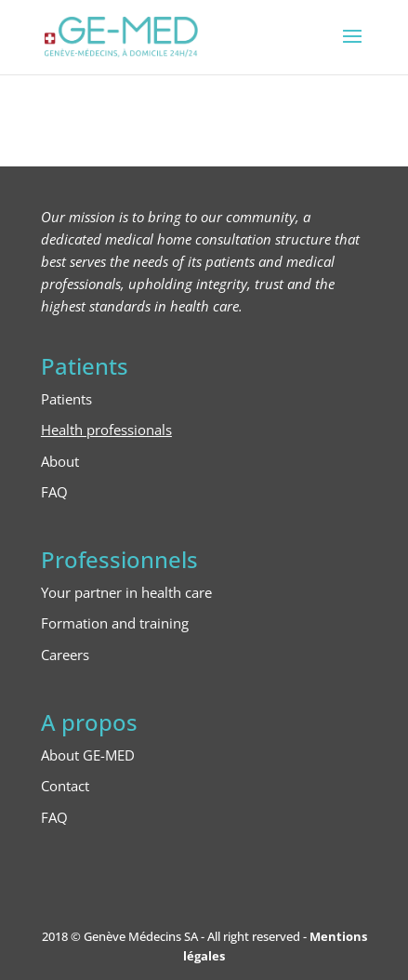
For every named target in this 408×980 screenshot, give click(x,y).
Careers (65, 655)
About (60, 461)
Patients (66, 399)
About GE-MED (88, 755)
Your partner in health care (126, 592)
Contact (65, 786)
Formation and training (115, 623)
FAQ (54, 492)
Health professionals (106, 430)
